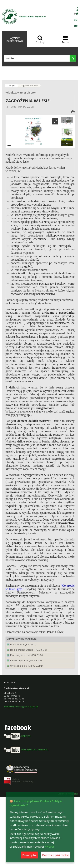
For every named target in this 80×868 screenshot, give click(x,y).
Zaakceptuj (29, 855)
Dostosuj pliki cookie (56, 855)
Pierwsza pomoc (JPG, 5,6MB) (26, 660)
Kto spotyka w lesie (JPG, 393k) (27, 655)
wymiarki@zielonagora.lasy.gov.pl (21, 706)
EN (75, 20)
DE (76, 26)
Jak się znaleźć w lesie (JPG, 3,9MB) (28, 650)
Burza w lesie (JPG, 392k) (23, 644)
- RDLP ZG (17, 736)
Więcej (50, 846)
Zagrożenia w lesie (29, 86)
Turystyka (11, 86)
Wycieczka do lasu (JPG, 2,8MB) (27, 666)
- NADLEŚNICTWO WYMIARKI (26, 750)
